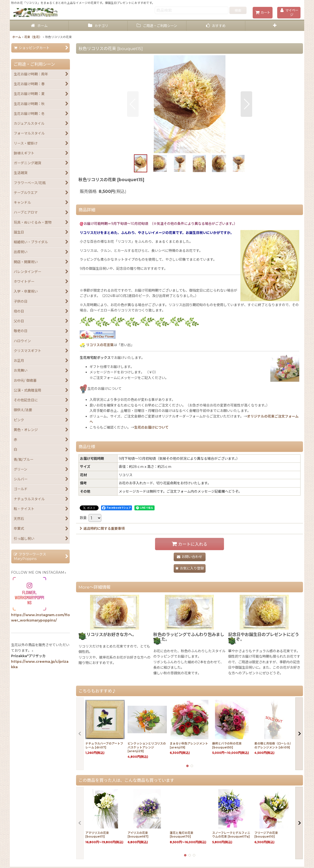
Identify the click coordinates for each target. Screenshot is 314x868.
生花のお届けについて (151, 427)
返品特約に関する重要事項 (102, 529)
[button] (275, 26)
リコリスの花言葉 (100, 345)
